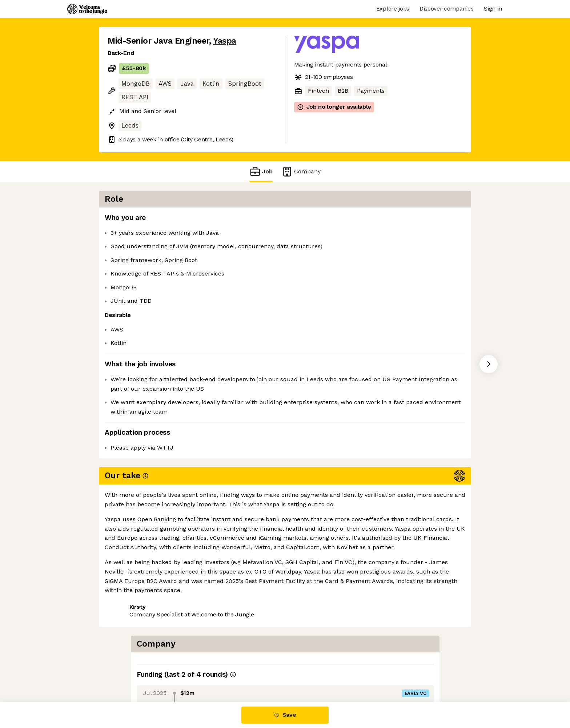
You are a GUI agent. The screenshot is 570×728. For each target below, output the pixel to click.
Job (261, 171)
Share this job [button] (128, 504)
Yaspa (225, 41)
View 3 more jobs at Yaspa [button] (196, 504)
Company (301, 171)
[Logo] (87, 9)
